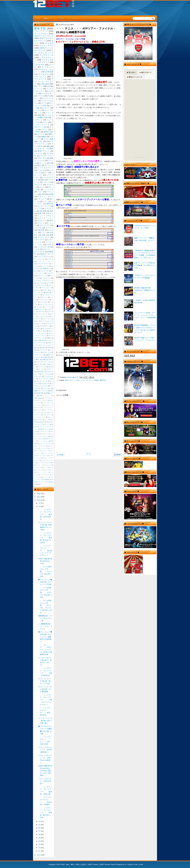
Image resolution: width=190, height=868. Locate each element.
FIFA (44, 348)
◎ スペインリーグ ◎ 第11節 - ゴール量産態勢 (45, 689)
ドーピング (38, 467)
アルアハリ (45, 434)
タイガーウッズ (42, 381)
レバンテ (45, 266)
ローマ (44, 103)
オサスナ (41, 312)
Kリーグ (47, 424)
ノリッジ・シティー (45, 261)
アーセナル (44, 74)
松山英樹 (43, 211)
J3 (52, 360)
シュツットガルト (46, 216)
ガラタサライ (45, 326)
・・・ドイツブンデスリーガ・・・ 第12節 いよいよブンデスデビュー (45, 551)
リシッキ (47, 420)
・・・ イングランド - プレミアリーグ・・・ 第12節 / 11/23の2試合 (45, 514)
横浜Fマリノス (44, 151)
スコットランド (42, 314)
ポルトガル (42, 158)
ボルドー (37, 290)
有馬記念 (46, 360)
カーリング (44, 448)
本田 (44, 235)
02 (40, 848)
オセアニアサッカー (40, 446)
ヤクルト (50, 228)
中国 (43, 194)
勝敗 (48, 146)
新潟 (43, 180)
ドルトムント (40, 77)
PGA (49, 348)
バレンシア (42, 199)
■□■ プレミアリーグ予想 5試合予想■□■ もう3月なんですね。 (145, 265)
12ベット (72, 380)
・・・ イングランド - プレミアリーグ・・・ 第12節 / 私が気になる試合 (45, 538)
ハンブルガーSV (44, 247)
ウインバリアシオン (45, 444)
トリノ (44, 232)
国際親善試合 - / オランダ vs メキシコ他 (45, 618)
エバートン (49, 165)
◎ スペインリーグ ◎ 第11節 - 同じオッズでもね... (45, 681)
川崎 (52, 163)
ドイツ (37, 98)
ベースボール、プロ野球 (44, 149)
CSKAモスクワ (39, 309)
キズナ (51, 448)
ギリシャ (41, 223)
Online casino (38, 398)
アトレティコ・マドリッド (44, 81)
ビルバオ (38, 228)
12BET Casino (93, 865)
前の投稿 (117, 455)
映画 (37, 484)
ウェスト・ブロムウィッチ (44, 280)
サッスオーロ (39, 259)
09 (40, 825)
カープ (49, 283)
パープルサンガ (48, 467)
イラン (45, 201)
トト (40, 113)
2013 (39, 855)
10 (40, 821)
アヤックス (38, 376)
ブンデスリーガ (46, 55)
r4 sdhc (141, 865)
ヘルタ (37, 249)
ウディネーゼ (39, 240)
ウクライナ (44, 350)
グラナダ (50, 245)
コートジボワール (44, 256)
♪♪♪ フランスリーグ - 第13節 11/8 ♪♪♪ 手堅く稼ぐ (45, 721)
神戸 (52, 221)
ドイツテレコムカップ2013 (46, 463)
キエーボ (50, 312)
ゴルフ (40, 192)
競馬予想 (50, 204)
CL (49, 96)
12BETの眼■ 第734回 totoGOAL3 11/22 (45, 561)
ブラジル (41, 96)
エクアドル (40, 283)
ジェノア (38, 208)
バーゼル (43, 331)
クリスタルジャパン (42, 451)
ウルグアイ (38, 153)
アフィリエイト (100, 18)
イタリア (47, 108)
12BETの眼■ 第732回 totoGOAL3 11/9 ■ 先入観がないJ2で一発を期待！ (45, 771)
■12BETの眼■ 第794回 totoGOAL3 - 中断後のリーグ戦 (145, 290)
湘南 (51, 235)
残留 (49, 338)
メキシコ (47, 182)
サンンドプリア (48, 453)
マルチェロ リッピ (40, 417)
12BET (84, 865)
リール (48, 307)
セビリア (41, 134)
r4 (126, 865)
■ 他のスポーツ (145, 72)
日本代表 (49, 72)
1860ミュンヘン (45, 396)
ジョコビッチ (84, 380)
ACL (36, 271)
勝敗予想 (103, 380)
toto (49, 86)
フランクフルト (43, 264)
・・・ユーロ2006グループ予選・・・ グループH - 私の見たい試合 (45, 572)
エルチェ (50, 213)
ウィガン (40, 364)
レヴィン (46, 477)
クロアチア (38, 185)
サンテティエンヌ (40, 285)
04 (40, 841)
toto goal (45, 84)
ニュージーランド (48, 408)
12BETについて (49, 18)
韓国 (39, 115)
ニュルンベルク (44, 316)
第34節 (41, 393)
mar (77, 380)
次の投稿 (60, 455)
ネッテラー (87, 18)
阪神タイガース (47, 254)
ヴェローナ (46, 278)
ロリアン (50, 369)
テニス (91, 380)
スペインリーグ (46, 45)
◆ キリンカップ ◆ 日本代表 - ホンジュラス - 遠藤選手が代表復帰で (45, 637)
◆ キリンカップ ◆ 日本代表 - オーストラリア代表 (45, 582)
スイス (42, 187)
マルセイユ (42, 221)
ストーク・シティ (46, 218)
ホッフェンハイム (47, 304)
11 (40, 506)
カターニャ (44, 297)
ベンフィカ (42, 367)
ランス (41, 369)
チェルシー (48, 67)
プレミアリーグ (73, 18)
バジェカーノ (46, 288)
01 (40, 851)
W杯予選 (41, 230)
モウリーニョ (39, 355)
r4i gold (130, 865)
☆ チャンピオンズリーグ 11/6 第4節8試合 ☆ (45, 750)
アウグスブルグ (44, 237)
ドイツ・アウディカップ (44, 465)
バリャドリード (44, 300)
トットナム (49, 189)
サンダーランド (44, 206)
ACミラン (38, 86)
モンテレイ (39, 420)
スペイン (45, 129)
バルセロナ (39, 65)
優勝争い (47, 269)
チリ (46, 173)
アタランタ (44, 271)
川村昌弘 (51, 482)
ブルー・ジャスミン (42, 472)
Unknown (70, 377)
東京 (39, 165)
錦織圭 (97, 380)
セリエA (49, 43)
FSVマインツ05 (40, 127)
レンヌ (41, 324)
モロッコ (51, 417)
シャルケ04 (42, 170)
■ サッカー (131, 72)
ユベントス (38, 89)
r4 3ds (135, 865)
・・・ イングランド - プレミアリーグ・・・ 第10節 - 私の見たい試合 (45, 813)
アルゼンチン (48, 93)
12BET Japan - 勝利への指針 (70, 865)
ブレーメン (47, 319)
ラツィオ (43, 163)
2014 (39, 500)
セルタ (51, 259)
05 (40, 838)
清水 (52, 211)
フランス (50, 113)
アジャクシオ (46, 374)
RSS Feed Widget (140, 158)
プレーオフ (44, 302)
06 (40, 835)
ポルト (36, 321)
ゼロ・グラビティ (42, 456)
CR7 (38, 348)
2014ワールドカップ (44, 36)
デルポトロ (45, 384)
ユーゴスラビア (45, 475)
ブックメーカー (41, 33)
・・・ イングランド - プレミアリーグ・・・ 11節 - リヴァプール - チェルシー (45, 700)
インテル (38, 110)
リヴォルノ (47, 388)
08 (40, 828)
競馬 (40, 213)
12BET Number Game (107, 865)
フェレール (40, 470)
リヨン (45, 290)
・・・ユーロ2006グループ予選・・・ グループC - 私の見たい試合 (45, 592)
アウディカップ (44, 432)
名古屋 (51, 194)
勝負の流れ (49, 132)
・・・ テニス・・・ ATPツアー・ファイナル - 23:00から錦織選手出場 (45, 650)
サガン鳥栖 (49, 139)
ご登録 (61, 18)
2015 (39, 497)
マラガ (39, 307)
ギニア (38, 408)
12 (40, 503)
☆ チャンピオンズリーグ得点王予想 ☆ (45, 781)
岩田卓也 (41, 422)
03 (40, 844)
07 (40, 831)
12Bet (67, 380)
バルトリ (39, 410)
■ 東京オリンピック (135, 77)
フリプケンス (49, 470)
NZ (52, 424)
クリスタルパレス (46, 168)
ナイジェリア (45, 225)
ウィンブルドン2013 (46, 379)
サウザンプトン (47, 156)
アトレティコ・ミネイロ (45, 362)
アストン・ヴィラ (46, 197)
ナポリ (40, 141)
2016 (39, 494)
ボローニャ (47, 352)
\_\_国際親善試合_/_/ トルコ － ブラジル (45, 626)
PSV (36, 350)
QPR (48, 293)
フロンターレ (47, 415)
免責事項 (47, 480)
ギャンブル (49, 110)
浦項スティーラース (41, 391)
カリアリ (50, 273)
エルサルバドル (49, 405)
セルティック (42, 276)
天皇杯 (45, 357)
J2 (42, 146)
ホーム (38, 18)
